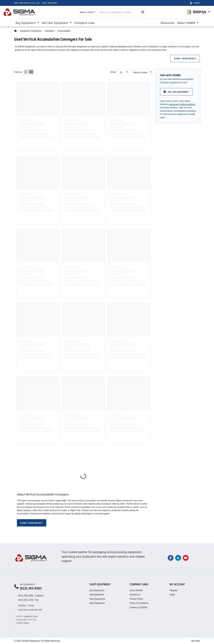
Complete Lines (85, 23)
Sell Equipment (97, 594)
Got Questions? (27, 584)
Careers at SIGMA (138, 607)
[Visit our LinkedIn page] (178, 558)
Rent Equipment (97, 599)
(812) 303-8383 (31, 588)
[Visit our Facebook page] (171, 558)
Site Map (196, 641)
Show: (113, 72)
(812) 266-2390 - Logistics (31, 595)
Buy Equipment (97, 590)
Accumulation (64, 31)
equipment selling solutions (182, 104)
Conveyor (49, 31)
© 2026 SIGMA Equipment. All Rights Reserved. (37, 641)
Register (174, 590)
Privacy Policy (136, 599)
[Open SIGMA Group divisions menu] (198, 12)
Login (172, 594)
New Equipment (97, 603)
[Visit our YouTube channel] (186, 558)
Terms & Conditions (139, 603)
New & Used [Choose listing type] (87, 12)
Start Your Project (185, 58)
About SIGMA (136, 590)
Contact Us (135, 594)
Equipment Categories (31, 31)
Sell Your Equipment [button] (56, 23)
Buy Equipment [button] (26, 23)
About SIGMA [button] (187, 23)
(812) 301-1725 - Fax (28, 600)
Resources (168, 23)
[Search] (143, 12)
